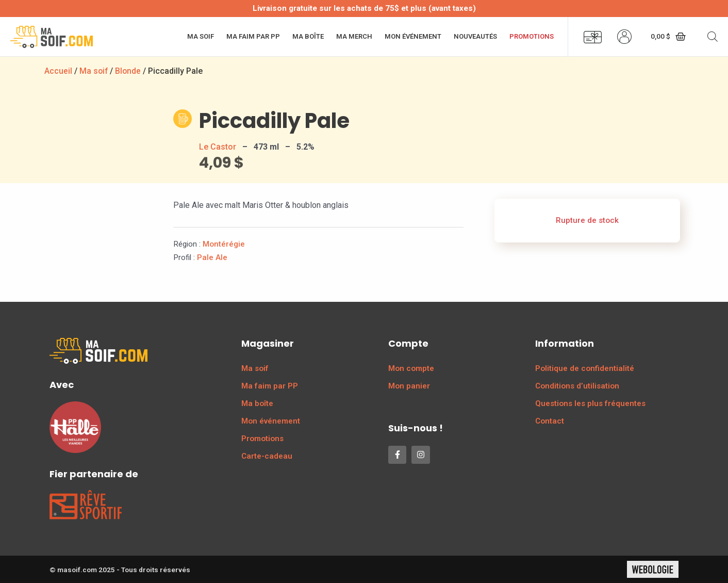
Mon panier (409, 386)
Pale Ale (212, 257)
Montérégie (224, 244)
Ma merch (354, 36)
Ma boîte (308, 36)
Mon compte (411, 368)
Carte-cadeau (267, 456)
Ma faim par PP (253, 36)
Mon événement (413, 36)
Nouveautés (475, 36)
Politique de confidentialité (585, 368)
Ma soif (201, 36)
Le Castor (218, 147)
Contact (550, 421)
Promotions (532, 36)
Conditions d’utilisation (577, 386)
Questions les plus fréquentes (590, 403)
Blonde (129, 71)
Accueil (58, 71)
